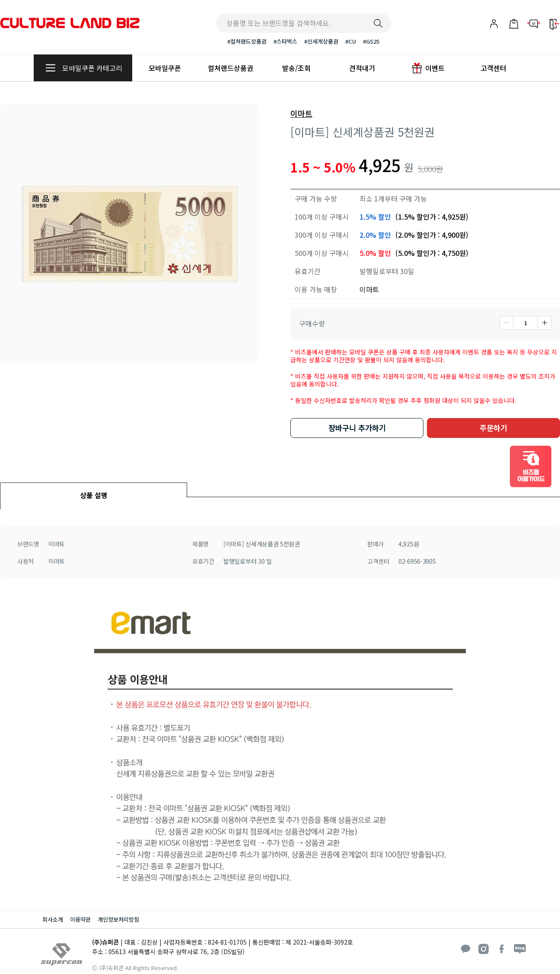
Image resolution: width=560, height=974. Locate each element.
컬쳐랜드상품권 (231, 68)
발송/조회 (296, 68)
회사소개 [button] (53, 919)
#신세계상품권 (321, 41)
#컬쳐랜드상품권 (247, 41)
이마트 (301, 114)
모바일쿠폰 (165, 68)
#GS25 (371, 41)
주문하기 (493, 428)
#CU (351, 41)
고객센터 (493, 68)
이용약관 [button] (80, 919)
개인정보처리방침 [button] (118, 919)
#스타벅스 (285, 41)
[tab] (94, 490)
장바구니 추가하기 (357, 428)
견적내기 (362, 68)
